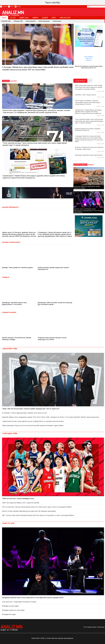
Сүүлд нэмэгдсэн (80, 81)
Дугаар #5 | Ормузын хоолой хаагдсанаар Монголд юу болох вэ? (89, 67)
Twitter (11, 7)
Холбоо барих (101, 627)
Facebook (4, 7)
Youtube (18, 7)
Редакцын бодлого (92, 627)
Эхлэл (85, 627)
